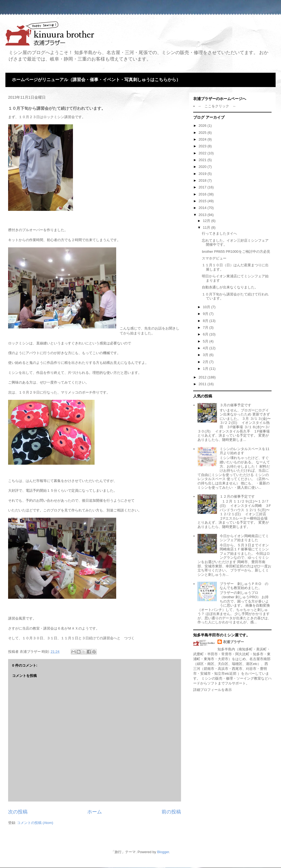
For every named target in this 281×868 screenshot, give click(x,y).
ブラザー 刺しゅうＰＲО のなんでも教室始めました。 (244, 586)
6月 (206, 334)
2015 (203, 201)
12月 (207, 221)
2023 (203, 146)
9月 (206, 314)
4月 (206, 348)
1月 (206, 369)
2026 (203, 126)
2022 (203, 153)
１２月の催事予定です (237, 496)
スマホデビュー (214, 258)
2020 (203, 167)
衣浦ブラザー (233, 642)
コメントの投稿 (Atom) (35, 823)
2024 (203, 139)
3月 (206, 355)
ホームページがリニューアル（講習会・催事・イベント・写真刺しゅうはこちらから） (96, 80)
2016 (203, 194)
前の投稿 (171, 812)
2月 (206, 362)
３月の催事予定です (235, 405)
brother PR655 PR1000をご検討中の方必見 (236, 252)
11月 (207, 227)
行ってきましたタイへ (219, 233)
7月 (206, 327)
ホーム (95, 812)
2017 (203, 187)
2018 (203, 180)
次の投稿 (18, 812)
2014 (203, 208)
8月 (206, 321)
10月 (207, 307)
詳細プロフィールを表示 (213, 690)
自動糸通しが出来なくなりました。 (230, 287)
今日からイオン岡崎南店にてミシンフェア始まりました (244, 538)
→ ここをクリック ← (217, 106)
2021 (203, 160)
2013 (203, 215)
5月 (206, 341)
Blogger (163, 852)
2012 (203, 377)
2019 (203, 174)
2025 (203, 133)
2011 (203, 384)
